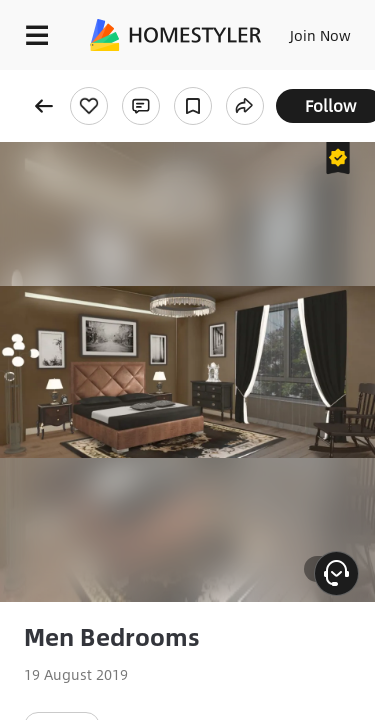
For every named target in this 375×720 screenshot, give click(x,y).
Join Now (320, 35)
